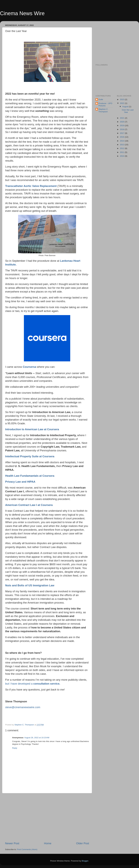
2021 (122, 118)
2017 (122, 133)
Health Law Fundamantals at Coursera (30, 476)
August (126, 107)
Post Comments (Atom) (27, 849)
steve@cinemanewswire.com (23, 707)
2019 (122, 125)
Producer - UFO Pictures (105, 105)
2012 (122, 148)
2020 (122, 122)
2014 (122, 141)
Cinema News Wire (22, 13)
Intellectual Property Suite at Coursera (30, 456)
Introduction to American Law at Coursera (32, 429)
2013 (122, 145)
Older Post (83, 843)
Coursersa (29, 367)
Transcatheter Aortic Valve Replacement (31, 186)
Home (48, 843)
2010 (122, 156)
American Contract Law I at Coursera (29, 505)
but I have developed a (33, 684)
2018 (122, 129)
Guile (101, 99)
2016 (122, 137)
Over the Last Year (128, 111)
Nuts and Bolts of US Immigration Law (30, 585)
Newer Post (12, 843)
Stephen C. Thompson (103, 110)
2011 (122, 152)
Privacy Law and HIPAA (20, 482)
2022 (122, 103)
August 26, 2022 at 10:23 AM (37, 738)
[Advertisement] (47, 817)
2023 (122, 99)
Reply (15, 748)
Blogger (85, 861)
